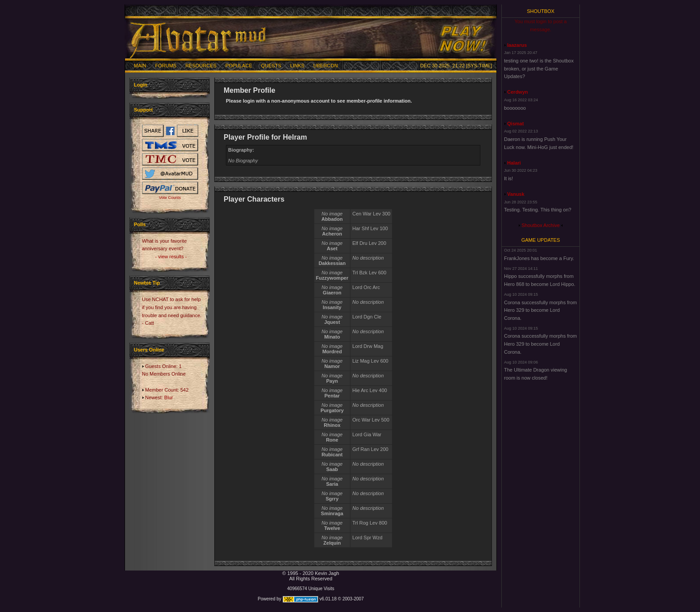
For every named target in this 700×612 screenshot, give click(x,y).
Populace (239, 66)
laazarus (517, 45)
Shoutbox (541, 11)
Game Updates (541, 240)
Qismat (515, 124)
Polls (140, 224)
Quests (271, 66)
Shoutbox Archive (541, 225)
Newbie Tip (147, 283)
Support (143, 110)
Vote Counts (170, 198)
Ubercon (326, 66)
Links (297, 66)
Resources (201, 66)
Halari (514, 163)
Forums (166, 66)
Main (140, 66)
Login (141, 85)
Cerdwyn (517, 92)
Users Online (149, 350)
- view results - (171, 256)
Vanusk (516, 194)
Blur (169, 397)
